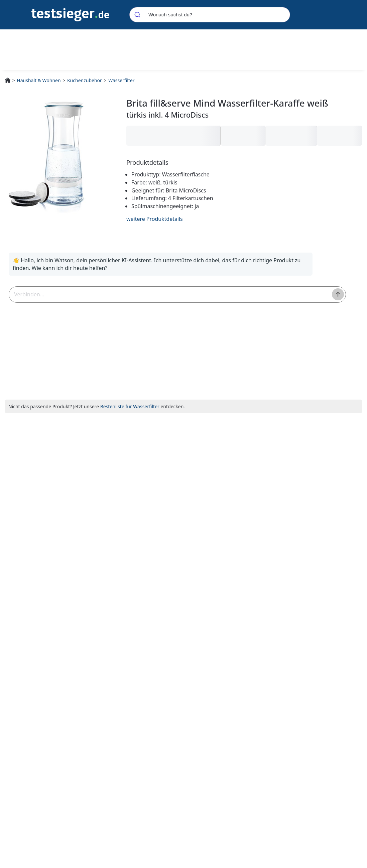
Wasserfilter (121, 80)
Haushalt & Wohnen (39, 80)
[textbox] (120, 298)
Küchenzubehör (85, 80)
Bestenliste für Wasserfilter (130, 412)
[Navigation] (70, 14)
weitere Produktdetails (155, 219)
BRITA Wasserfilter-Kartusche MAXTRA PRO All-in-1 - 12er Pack (281, 530)
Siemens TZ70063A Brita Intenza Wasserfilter (201, 530)
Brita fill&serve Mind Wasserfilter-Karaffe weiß (125, 533)
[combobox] (210, 15)
